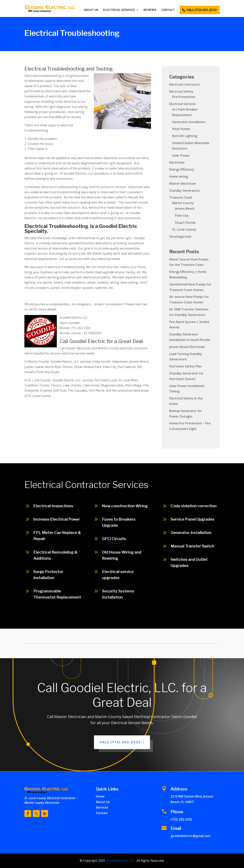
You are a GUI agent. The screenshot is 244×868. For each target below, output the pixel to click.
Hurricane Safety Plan (185, 366)
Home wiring (179, 176)
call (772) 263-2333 (202, 10)
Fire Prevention (184, 97)
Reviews (150, 10)
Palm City (182, 216)
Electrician (177, 162)
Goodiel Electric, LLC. (120, 861)
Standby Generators (185, 191)
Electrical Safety (181, 91)
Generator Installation (189, 122)
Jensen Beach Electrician (187, 347)
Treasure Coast (181, 197)
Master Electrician (183, 184)
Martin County (183, 203)
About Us (91, 10)
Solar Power (181, 155)
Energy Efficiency (182, 169)
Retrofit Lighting (185, 136)
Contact (168, 10)
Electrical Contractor (185, 84)
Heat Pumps (181, 129)
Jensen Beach (185, 208)
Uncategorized (180, 236)
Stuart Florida (185, 223)
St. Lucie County (184, 229)
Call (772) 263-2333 (120, 742)
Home (100, 796)
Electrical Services (119, 10)
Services (102, 807)
